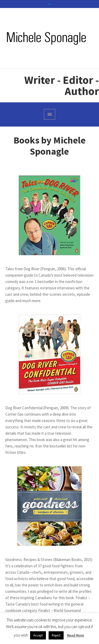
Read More (76, 635)
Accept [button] (38, 635)
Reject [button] (56, 635)
